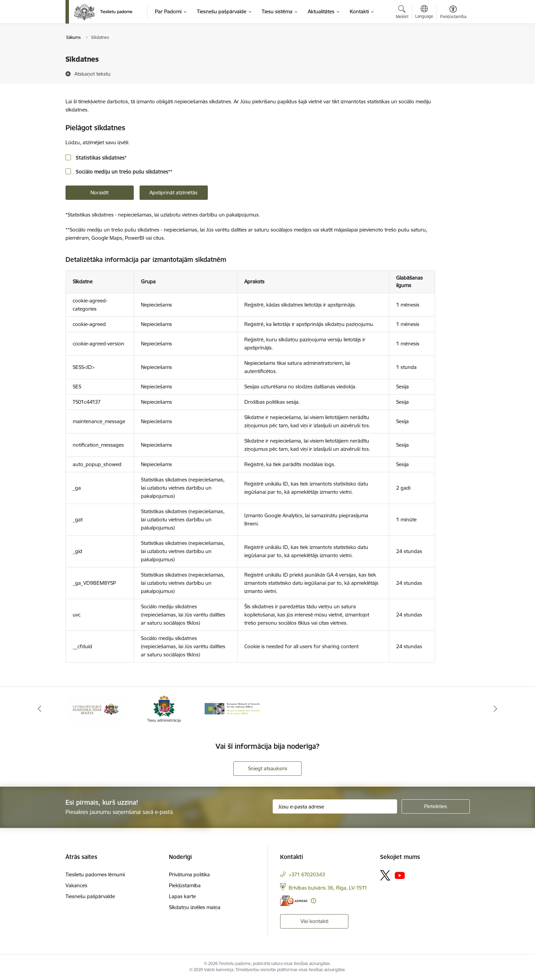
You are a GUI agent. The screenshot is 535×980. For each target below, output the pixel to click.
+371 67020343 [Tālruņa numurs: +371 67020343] (307, 874)
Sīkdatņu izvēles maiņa (195, 907)
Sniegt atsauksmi (267, 768)
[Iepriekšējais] (40, 709)
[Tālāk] (496, 709)
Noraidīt (99, 192)
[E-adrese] (294, 901)
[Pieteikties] (436, 806)
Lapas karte (182, 896)
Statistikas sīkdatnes (100, 158)
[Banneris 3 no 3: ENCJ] (233, 708)
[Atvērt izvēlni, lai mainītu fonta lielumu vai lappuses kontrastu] (453, 13)
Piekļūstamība (185, 885)
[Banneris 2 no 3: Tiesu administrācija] (164, 708)
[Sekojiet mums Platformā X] (385, 875)
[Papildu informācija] (313, 901)
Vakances (76, 885)
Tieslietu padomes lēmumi (95, 874)
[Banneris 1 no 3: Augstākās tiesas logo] (95, 708)
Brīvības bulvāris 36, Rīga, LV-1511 (328, 888)
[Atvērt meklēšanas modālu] (402, 13)
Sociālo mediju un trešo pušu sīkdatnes (123, 172)
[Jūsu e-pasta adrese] (335, 806)
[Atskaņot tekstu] (92, 74)
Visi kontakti (314, 921)
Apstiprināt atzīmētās (173, 192)
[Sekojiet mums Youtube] (400, 875)
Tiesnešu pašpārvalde (90, 896)
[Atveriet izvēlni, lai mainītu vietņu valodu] (424, 13)
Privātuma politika (189, 874)
